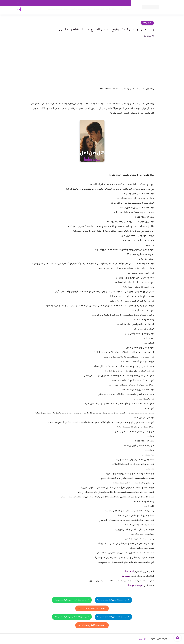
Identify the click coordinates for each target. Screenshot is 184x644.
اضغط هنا (130, 572)
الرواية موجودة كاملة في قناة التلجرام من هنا (113, 600)
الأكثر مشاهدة (97, 11)
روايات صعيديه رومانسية (79, 11)
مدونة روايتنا (142, 639)
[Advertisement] (92, 57)
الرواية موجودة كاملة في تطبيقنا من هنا (92, 608)
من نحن (104, 3)
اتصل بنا (125, 3)
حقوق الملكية (115, 3)
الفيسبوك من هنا (136, 586)
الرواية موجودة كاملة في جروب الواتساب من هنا (72, 600)
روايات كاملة (109, 11)
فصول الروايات (122, 11)
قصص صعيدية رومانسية (57, 11)
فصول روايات (147, 23)
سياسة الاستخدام (92, 3)
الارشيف (64, 3)
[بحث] (19, 11)
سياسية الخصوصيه (76, 3)
